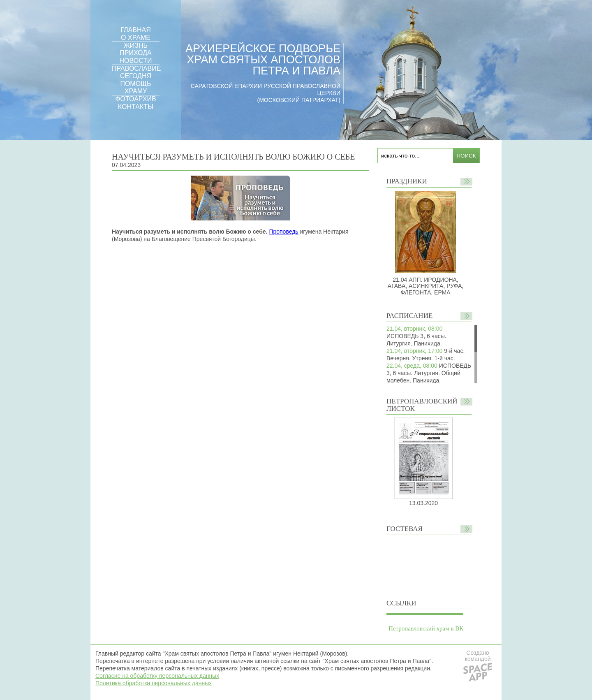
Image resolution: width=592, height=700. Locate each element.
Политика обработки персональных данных (154, 683)
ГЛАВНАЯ (135, 30)
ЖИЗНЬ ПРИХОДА (135, 49)
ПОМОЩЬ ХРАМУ (135, 87)
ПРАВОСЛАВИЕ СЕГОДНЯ (136, 72)
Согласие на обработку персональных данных (157, 676)
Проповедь (283, 232)
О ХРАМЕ (136, 38)
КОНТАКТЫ (136, 107)
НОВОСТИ (136, 61)
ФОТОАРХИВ (135, 99)
